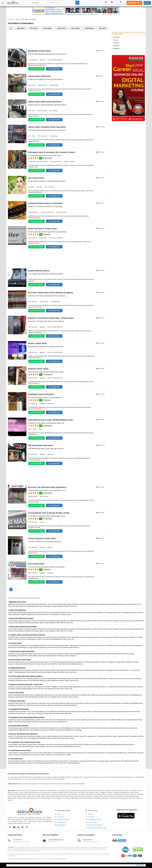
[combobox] (38, 3)
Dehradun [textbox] (36, 3)
